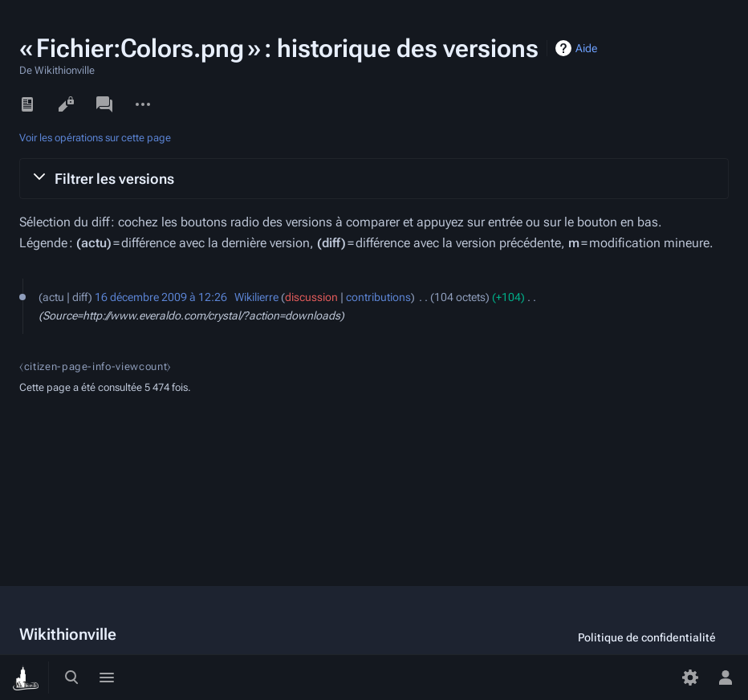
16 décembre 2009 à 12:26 (161, 297)
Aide (586, 48)
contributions (378, 297)
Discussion (104, 104)
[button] (374, 178)
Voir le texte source (66, 104)
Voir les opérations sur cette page (95, 138)
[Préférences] (690, 678)
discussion (311, 297)
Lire (27, 104)
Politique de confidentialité (647, 637)
